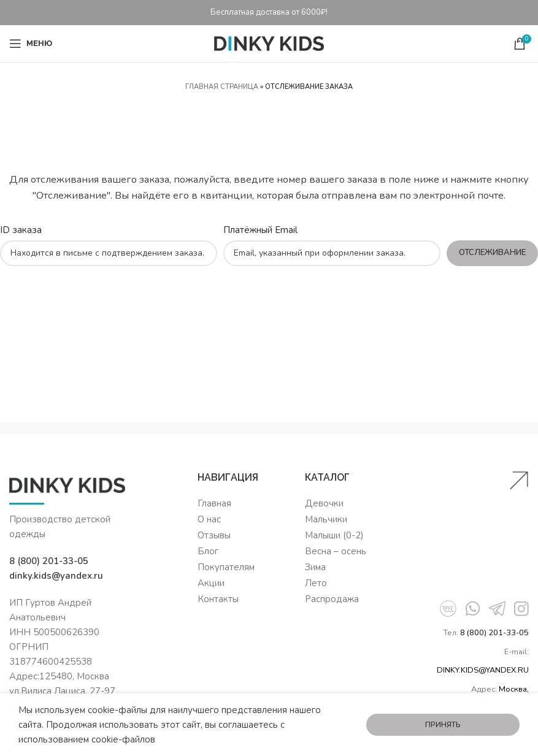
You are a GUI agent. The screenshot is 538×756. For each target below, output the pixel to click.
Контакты (218, 599)
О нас (209, 519)
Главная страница (222, 87)
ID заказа (21, 230)
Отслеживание (492, 253)
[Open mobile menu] (31, 44)
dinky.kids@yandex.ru (56, 576)
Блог (208, 551)
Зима (315, 567)
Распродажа (332, 599)
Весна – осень (336, 551)
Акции (211, 583)
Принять (443, 725)
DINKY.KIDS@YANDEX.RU (483, 670)
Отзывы (214, 535)
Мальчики (326, 519)
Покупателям (226, 567)
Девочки (324, 503)
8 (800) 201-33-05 (494, 633)
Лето (316, 583)
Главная (214, 503)
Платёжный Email (260, 230)
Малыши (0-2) (334, 535)
